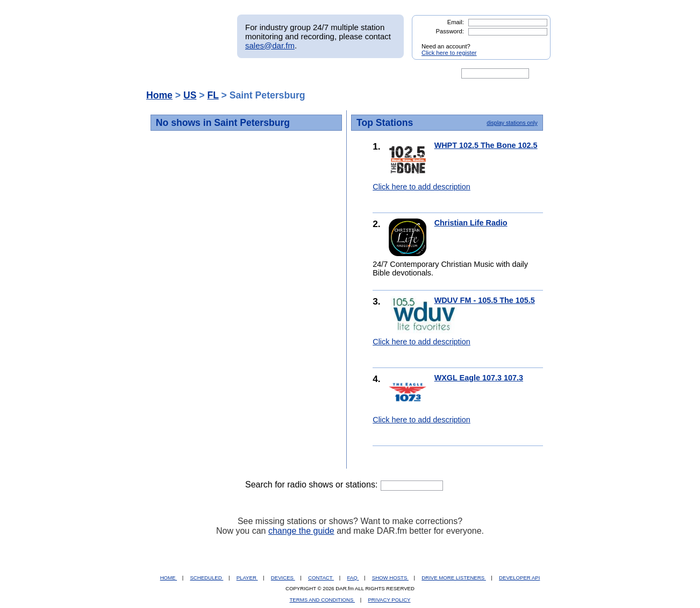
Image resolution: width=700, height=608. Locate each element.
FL (213, 95)
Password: (450, 31)
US (190, 95)
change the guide (301, 531)
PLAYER (247, 578)
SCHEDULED (206, 578)
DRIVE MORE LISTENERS (453, 578)
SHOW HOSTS (390, 578)
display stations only (512, 123)
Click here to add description (422, 187)
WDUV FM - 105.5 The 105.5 (485, 300)
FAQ (353, 578)
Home (159, 95)
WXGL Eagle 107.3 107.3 (479, 378)
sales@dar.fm (270, 45)
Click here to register (449, 53)
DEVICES (283, 578)
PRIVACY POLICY (389, 600)
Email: (456, 22)
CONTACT (321, 578)
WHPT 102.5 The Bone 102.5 (486, 145)
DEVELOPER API (519, 578)
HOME (169, 578)
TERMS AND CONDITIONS (323, 600)
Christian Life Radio (471, 223)
